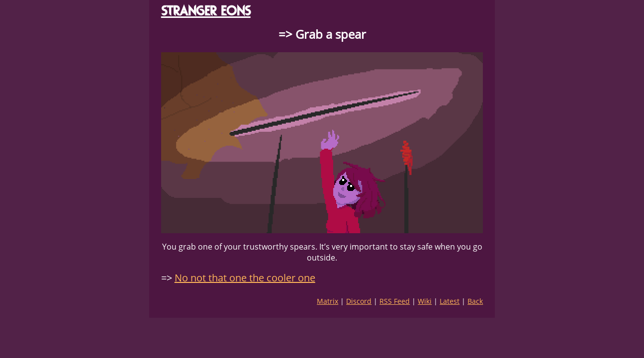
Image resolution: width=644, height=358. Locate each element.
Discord (359, 301)
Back (475, 301)
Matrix (327, 301)
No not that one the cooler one (245, 278)
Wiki (425, 301)
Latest (450, 301)
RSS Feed (395, 301)
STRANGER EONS (206, 11)
